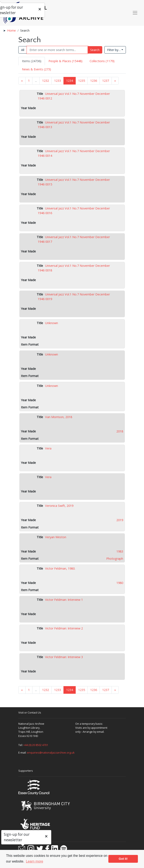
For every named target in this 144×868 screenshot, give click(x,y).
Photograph (115, 559)
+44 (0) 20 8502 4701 (36, 745)
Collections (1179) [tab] (102, 61)
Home (11, 30)
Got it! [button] (123, 859)
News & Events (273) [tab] (36, 69)
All (23, 50)
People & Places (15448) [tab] (65, 61)
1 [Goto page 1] (29, 81)
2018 (120, 431)
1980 (120, 583)
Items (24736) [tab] (32, 61)
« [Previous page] (22, 81)
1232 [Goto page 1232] (46, 81)
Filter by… (114, 50)
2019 (120, 520)
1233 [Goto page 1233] (58, 81)
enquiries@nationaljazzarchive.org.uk (51, 753)
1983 (120, 551)
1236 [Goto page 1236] (94, 81)
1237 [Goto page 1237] (106, 81)
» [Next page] (115, 81)
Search (95, 50)
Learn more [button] (35, 861)
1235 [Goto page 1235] (82, 81)
